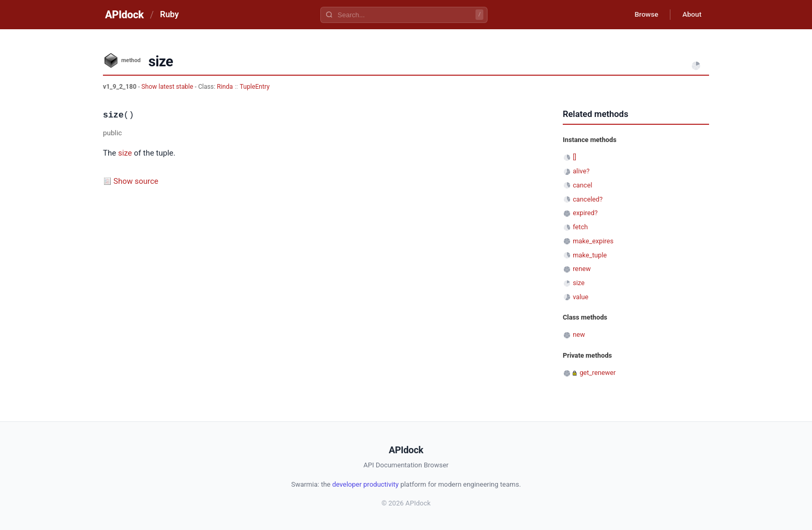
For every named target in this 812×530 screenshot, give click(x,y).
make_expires (593, 241)
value (581, 297)
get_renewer (598, 373)
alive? (581, 171)
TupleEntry (255, 87)
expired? (585, 213)
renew (582, 269)
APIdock (124, 15)
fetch (580, 227)
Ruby (169, 14)
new (579, 334)
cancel (582, 185)
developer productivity (366, 484)
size (125, 153)
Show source (136, 181)
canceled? (588, 199)
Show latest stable (168, 87)
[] (575, 157)
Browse (643, 15)
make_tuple (590, 255)
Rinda (225, 87)
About (691, 15)
